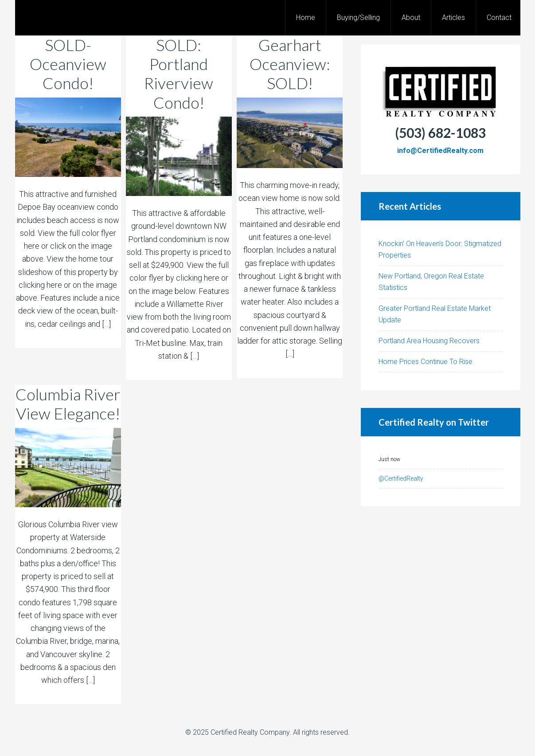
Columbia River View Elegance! (68, 404)
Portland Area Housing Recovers (429, 341)
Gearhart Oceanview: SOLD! (290, 64)
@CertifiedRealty (401, 478)
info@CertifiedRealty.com (440, 151)
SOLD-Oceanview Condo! (68, 64)
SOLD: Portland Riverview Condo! (179, 74)
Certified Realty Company (250, 732)
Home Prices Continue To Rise (426, 362)
